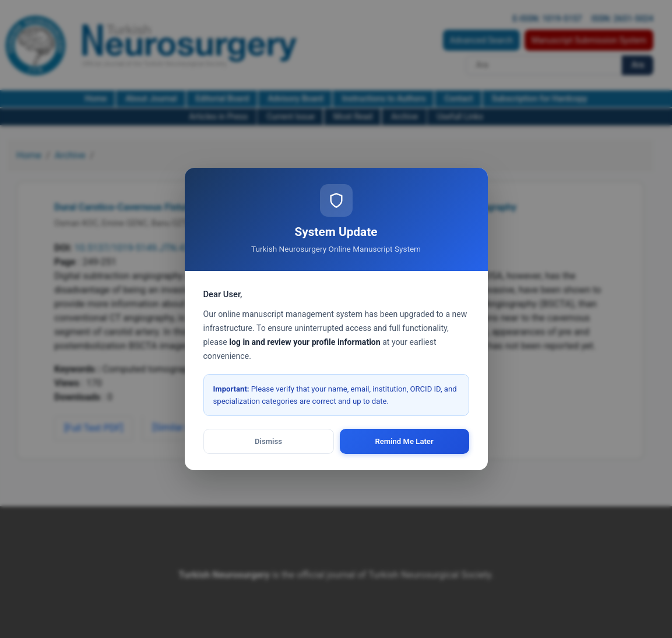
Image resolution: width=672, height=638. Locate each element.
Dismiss (268, 441)
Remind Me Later (404, 441)
